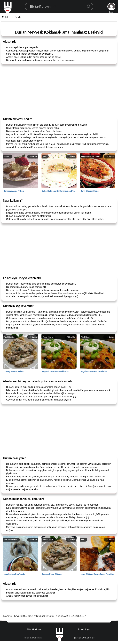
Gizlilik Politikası (33, 637)
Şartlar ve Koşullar (84, 637)
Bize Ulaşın (84, 629)
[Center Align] (90, 5)
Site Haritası (34, 629)
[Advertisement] (59, 91)
